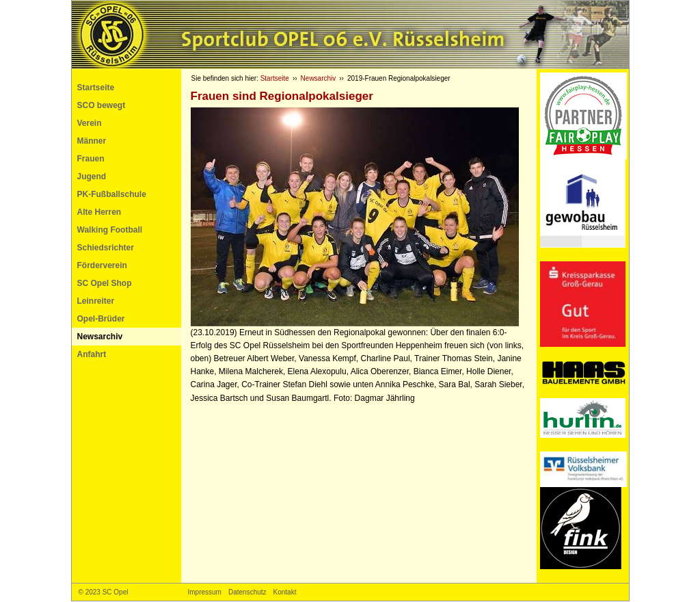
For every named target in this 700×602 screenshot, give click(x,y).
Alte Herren (99, 212)
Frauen (91, 159)
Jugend (92, 176)
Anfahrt (92, 354)
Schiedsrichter (106, 248)
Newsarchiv (100, 337)
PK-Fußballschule (112, 194)
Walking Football (110, 230)
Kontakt (285, 592)
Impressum (205, 592)
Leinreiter (96, 301)
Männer (92, 141)
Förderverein (102, 265)
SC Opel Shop (105, 283)
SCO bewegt (102, 105)
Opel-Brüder (101, 319)
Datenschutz (247, 592)
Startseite (96, 88)
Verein (90, 123)
